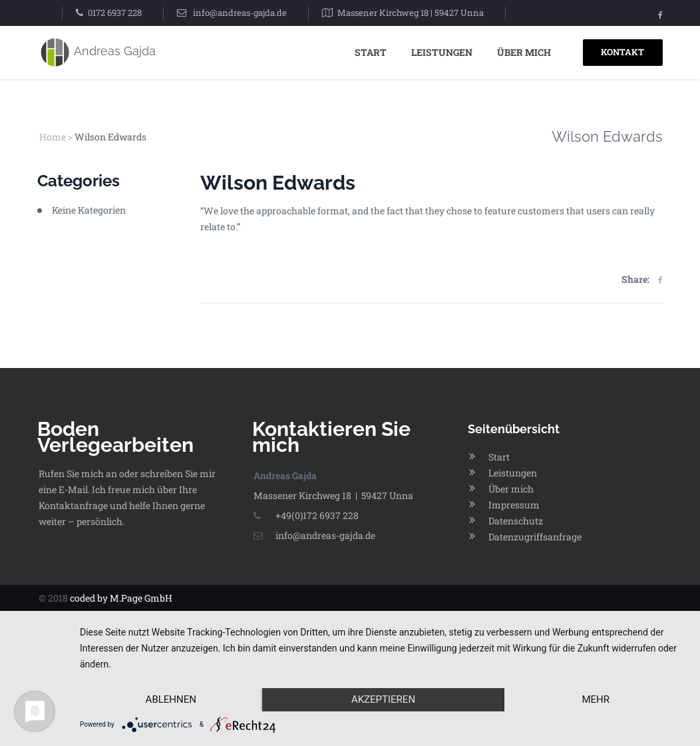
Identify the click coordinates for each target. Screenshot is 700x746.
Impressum (514, 505)
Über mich (524, 52)
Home (53, 137)
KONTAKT (622, 52)
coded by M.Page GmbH (121, 598)
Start (371, 52)
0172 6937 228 (115, 13)
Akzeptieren (383, 699)
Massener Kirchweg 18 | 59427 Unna (411, 13)
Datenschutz (516, 521)
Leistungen (442, 52)
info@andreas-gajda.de (240, 13)
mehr (596, 699)
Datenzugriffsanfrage (535, 537)
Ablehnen (171, 699)
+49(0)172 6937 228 (306, 515)
